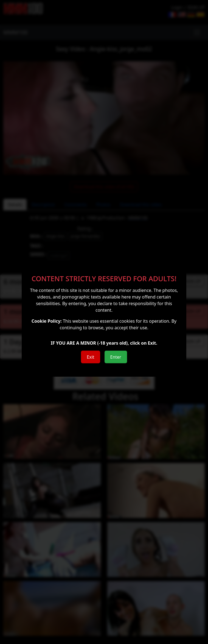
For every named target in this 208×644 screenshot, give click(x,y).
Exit (90, 357)
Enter (116, 357)
